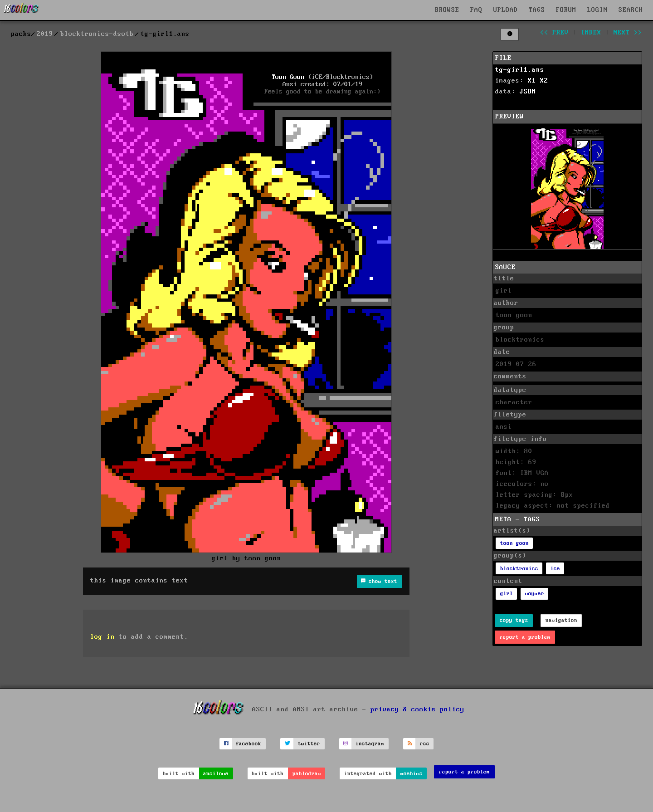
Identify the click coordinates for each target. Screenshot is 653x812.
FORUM (566, 10)
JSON (528, 92)
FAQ (476, 10)
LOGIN (597, 10)
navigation (561, 620)
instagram (370, 744)
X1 (532, 81)
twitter (309, 744)
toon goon (514, 543)
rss (425, 744)
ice (555, 569)
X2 (544, 81)
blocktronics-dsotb (97, 34)
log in (102, 637)
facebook (249, 744)
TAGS (537, 10)
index (591, 33)
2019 (45, 34)
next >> (628, 33)
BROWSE (447, 10)
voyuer (535, 594)
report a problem (525, 637)
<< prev (554, 33)
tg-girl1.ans (520, 70)
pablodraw (307, 774)
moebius (412, 774)
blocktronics (519, 569)
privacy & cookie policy (417, 709)
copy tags (514, 620)
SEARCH (631, 10)
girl (507, 594)
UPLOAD (506, 10)
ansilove (216, 774)
